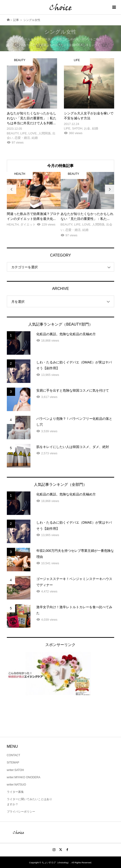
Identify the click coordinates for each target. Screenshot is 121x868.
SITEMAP (13, 763)
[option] (34, 200)
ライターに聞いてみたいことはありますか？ (29, 802)
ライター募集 (15, 792)
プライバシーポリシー (21, 812)
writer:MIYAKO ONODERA (24, 777)
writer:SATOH (15, 770)
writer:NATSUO (17, 785)
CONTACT (14, 755)
